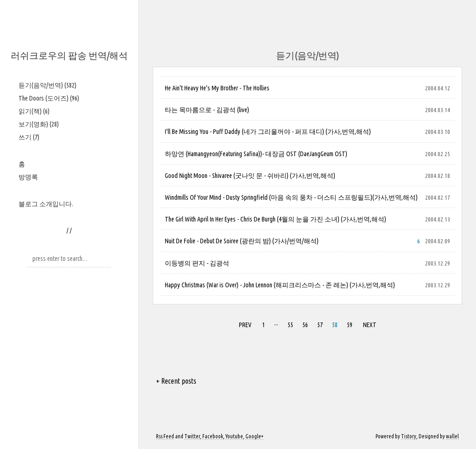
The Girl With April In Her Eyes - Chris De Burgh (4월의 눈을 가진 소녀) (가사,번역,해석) (276, 219)
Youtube (234, 436)
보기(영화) (39, 124)
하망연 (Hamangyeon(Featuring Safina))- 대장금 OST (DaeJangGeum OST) (256, 154)
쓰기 (29, 137)
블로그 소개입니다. (46, 204)
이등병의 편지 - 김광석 (197, 263)
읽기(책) (34, 111)
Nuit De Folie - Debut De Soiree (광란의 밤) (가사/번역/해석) (242, 241)
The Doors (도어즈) (49, 98)
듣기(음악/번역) (47, 85)
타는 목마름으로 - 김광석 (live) (207, 110)
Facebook (213, 436)
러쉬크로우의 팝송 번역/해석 (69, 55)
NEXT (370, 325)
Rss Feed (165, 436)
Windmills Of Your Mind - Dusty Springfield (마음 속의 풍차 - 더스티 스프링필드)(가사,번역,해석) (291, 197)
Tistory (409, 436)
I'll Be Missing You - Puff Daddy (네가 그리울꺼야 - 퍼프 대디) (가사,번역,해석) (268, 132)
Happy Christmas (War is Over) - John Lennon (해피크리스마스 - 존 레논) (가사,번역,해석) (280, 285)
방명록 (28, 177)
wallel (452, 436)
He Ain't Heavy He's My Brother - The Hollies (217, 88)
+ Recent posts (176, 381)
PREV (245, 325)
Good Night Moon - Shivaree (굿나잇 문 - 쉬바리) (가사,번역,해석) (250, 176)
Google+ (254, 436)
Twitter (192, 436)
